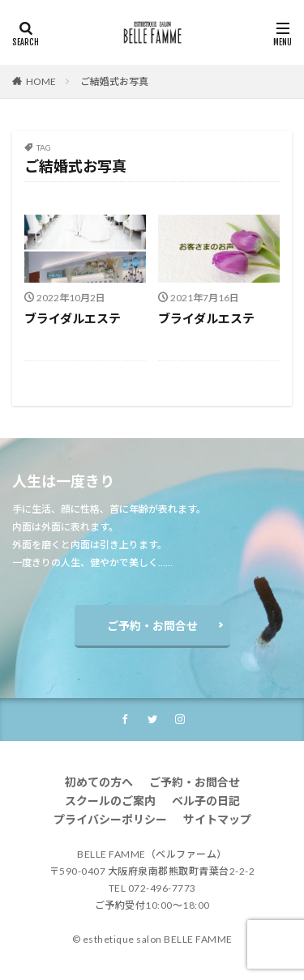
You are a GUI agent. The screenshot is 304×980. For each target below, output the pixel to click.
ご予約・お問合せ (152, 626)
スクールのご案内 (110, 801)
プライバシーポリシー (110, 819)
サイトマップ (217, 819)
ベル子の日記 (206, 801)
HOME (41, 81)
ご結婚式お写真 (114, 81)
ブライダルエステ (73, 318)
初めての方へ (99, 782)
